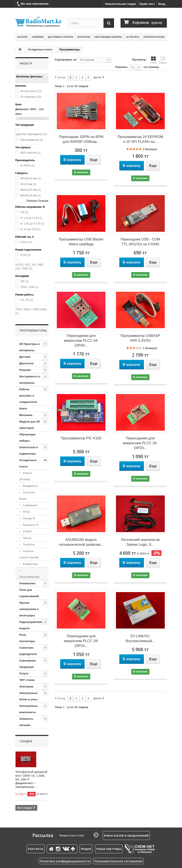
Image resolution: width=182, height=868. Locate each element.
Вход (162, 4)
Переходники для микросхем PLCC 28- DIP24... (81, 641)
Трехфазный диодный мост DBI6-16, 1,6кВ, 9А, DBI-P (31, 776)
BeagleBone (30, 486)
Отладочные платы (40, 50)
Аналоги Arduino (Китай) (29, 554)
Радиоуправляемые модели (33, 625)
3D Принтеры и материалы (30, 347)
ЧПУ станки (27, 680)
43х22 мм (28, 184)
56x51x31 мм (30, 190)
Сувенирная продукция (28, 664)
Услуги (24, 673)
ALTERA (27, 165)
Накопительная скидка (121, 4)
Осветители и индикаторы (29, 450)
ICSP (25, 255)
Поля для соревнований (29, 593)
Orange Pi (29, 518)
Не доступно (31, 91)
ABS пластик (30, 153)
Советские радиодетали (28, 651)
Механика (26, 415)
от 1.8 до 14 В (31, 218)
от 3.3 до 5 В (30, 229)
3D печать (133, 37)
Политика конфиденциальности (65, 861)
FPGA (26, 512)
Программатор (32, 140)
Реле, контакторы (27, 638)
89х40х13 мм (30, 195)
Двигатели (27, 363)
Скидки (26, 741)
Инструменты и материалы (30, 380)
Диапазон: (22, 109)
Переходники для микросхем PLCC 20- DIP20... (140, 443)
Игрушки (25, 370)
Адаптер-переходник (31, 134)
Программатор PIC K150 (81, 438)
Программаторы (30, 577)
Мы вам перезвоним (33, 4)
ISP (24, 281)
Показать (122, 67)
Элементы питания (26, 722)
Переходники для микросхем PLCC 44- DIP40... (81, 341)
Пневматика (27, 583)
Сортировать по (66, 60)
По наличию (31, 97)
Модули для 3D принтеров (30, 425)
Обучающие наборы (108, 37)
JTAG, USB (29, 287)
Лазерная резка (154, 37)
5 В (24, 212)
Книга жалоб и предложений (126, 835)
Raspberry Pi (30, 525)
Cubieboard (30, 505)
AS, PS (27, 300)
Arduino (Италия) (26, 476)
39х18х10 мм (30, 178)
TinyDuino (29, 545)
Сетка (153, 60)
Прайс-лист (147, 4)
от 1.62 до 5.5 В (32, 223)
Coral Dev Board (27, 496)
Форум (86, 849)
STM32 (27, 531)
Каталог (23, 37)
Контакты (84, 37)
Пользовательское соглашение (118, 861)
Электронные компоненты (29, 709)
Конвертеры (30, 564)
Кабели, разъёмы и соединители (28, 396)
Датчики (25, 357)
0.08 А (26, 242)
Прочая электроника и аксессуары (29, 609)
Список (163, 60)
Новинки (38, 37)
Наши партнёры (109, 849)
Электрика (26, 686)
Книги (23, 408)
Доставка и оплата (61, 37)
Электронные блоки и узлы (29, 696)
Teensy (27, 538)
